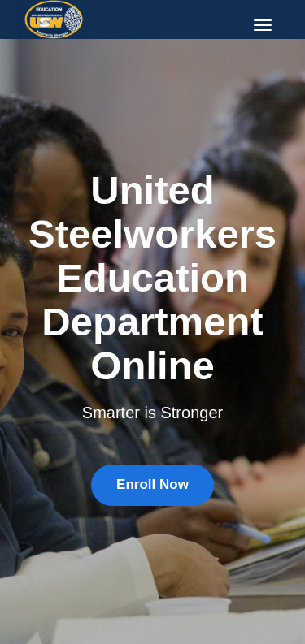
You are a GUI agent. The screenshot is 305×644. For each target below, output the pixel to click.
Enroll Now (152, 484)
